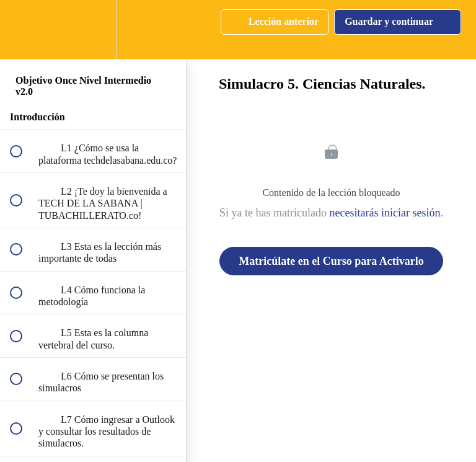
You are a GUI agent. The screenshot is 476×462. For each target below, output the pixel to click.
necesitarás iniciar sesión (385, 213)
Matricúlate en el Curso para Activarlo (331, 261)
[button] (23, 29)
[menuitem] (93, 29)
